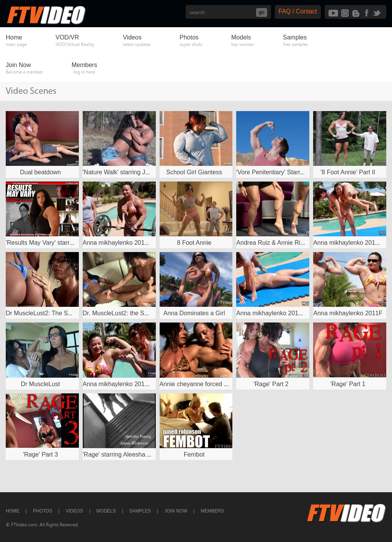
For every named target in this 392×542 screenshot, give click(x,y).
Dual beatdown (40, 172)
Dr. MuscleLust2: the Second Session (134, 313)
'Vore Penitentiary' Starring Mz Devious (289, 172)
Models (106, 511)
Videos (74, 511)
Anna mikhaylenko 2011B (117, 384)
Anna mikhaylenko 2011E (271, 313)
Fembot (194, 454)
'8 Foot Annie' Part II (348, 172)
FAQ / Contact (298, 11)
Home (13, 511)
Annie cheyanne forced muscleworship (212, 384)
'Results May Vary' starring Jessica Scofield (65, 243)
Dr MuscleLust (41, 384)
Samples (140, 511)
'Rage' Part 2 (271, 384)
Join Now (176, 511)
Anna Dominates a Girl (194, 313)
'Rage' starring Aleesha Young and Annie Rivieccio (151, 454)
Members (212, 511)
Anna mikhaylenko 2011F (348, 313)
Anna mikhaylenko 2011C (118, 243)
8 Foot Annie (194, 243)
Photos (42, 511)
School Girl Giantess (194, 172)
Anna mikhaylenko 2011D (348, 243)
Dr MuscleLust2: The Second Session (57, 313)
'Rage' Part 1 (348, 384)
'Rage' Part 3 (41, 454)
